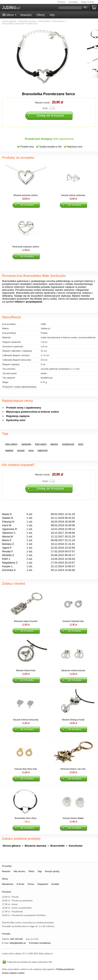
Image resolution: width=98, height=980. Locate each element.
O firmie (20, 884)
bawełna (9, 450)
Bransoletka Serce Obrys (26, 818)
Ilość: (45, 108)
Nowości (26, 15)
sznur (81, 444)
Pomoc (61, 2)
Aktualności (8, 884)
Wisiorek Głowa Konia (26, 671)
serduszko (26, 444)
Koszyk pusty (95, 8)
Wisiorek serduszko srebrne (26, 195)
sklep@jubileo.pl (18, 943)
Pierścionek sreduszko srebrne (26, 247)
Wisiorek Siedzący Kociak (73, 720)
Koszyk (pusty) (52, 871)
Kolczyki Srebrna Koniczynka (26, 720)
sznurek (21, 450)
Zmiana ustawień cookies (13, 973)
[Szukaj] (70, 8)
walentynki (42, 450)
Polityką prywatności (65, 969)
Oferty (41, 15)
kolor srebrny (11, 444)
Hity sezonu (19, 871)
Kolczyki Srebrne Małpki (73, 818)
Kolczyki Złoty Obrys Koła (26, 769)
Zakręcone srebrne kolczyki (73, 671)
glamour (54, 444)
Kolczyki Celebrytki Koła (73, 621)
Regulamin (43, 884)
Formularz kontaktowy (40, 943)
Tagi (40, 871)
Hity (52, 15)
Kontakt (73, 2)
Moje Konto (88, 2)
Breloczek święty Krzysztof (26, 621)
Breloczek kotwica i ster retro (73, 769)
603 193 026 (17, 939)
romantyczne (68, 444)
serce (31, 450)
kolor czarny (41, 444)
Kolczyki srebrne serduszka (73, 195)
